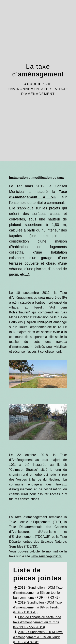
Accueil (33, 84)
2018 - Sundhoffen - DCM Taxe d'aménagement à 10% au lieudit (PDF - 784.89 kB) (38, 637)
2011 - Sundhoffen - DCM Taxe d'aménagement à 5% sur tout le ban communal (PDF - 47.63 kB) (38, 593)
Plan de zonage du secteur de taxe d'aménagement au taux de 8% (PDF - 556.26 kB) (37, 622)
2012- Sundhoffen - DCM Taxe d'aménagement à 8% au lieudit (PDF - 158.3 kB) (37, 607)
